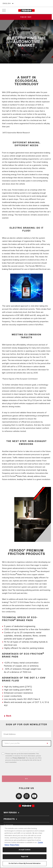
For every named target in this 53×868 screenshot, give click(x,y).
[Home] (26, 10)
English (7, 3)
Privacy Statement (19, 758)
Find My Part (26, 17)
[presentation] (22, 769)
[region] (26, 846)
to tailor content (28, 751)
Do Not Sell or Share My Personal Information (25, 863)
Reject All (25, 857)
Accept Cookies (25, 850)
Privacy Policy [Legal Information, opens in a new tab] (14, 845)
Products (11, 819)
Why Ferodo (12, 813)
